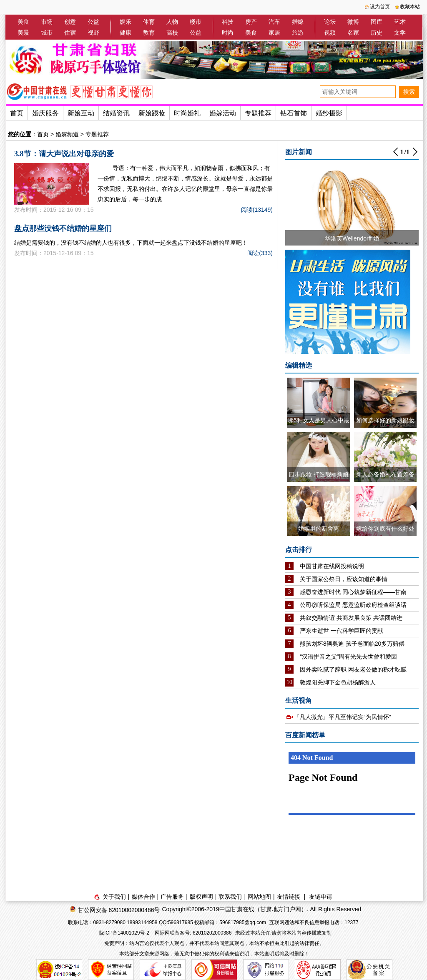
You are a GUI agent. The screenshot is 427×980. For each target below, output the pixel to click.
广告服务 (172, 897)
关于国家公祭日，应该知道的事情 (344, 579)
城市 (47, 33)
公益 (93, 22)
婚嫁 (298, 22)
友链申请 (321, 897)
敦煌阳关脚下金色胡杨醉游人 (338, 682)
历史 (377, 33)
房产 (251, 22)
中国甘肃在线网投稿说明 (332, 566)
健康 (126, 33)
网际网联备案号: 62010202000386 (193, 933)
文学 (400, 33)
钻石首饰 (294, 113)
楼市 (196, 22)
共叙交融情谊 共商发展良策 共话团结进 (351, 618)
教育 (149, 33)
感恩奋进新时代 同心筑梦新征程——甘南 (353, 592)
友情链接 (289, 897)
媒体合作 (143, 897)
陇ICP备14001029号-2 (125, 933)
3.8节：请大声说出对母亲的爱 (64, 154)
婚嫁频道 (67, 134)
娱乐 (126, 22)
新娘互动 (81, 113)
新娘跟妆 (152, 113)
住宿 (70, 33)
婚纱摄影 (329, 113)
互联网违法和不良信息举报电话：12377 (314, 922)
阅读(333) (260, 253)
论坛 (330, 22)
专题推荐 (258, 113)
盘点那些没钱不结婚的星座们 (63, 228)
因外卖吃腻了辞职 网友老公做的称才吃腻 (353, 669)
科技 (228, 22)
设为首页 (380, 7)
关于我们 (114, 897)
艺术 (400, 22)
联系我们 (230, 897)
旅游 (298, 33)
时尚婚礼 (187, 113)
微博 (353, 22)
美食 (23, 22)
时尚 (228, 33)
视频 (330, 33)
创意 (70, 22)
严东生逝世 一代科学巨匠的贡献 (342, 631)
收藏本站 (410, 7)
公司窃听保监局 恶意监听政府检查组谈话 (353, 605)
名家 (353, 33)
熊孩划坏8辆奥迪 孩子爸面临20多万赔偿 (352, 644)
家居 (274, 33)
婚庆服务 (45, 113)
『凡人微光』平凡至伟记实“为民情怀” (342, 717)
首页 (17, 113)
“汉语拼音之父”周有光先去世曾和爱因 (348, 657)
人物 (172, 22)
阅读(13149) (257, 210)
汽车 (274, 22)
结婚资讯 (116, 113)
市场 (47, 22)
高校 (172, 33)
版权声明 (201, 897)
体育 (149, 22)
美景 (23, 33)
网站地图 (259, 897)
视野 (93, 33)
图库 (377, 22)
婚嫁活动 (223, 113)
